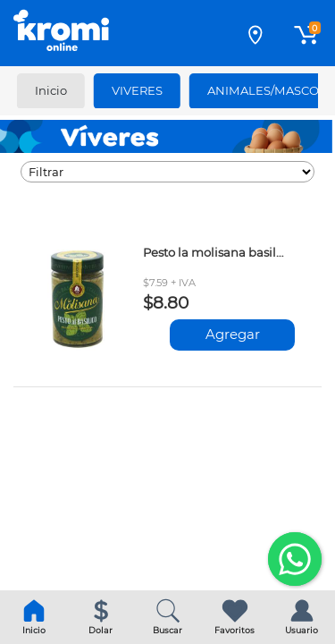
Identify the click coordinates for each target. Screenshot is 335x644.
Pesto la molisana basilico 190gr (214, 252)
